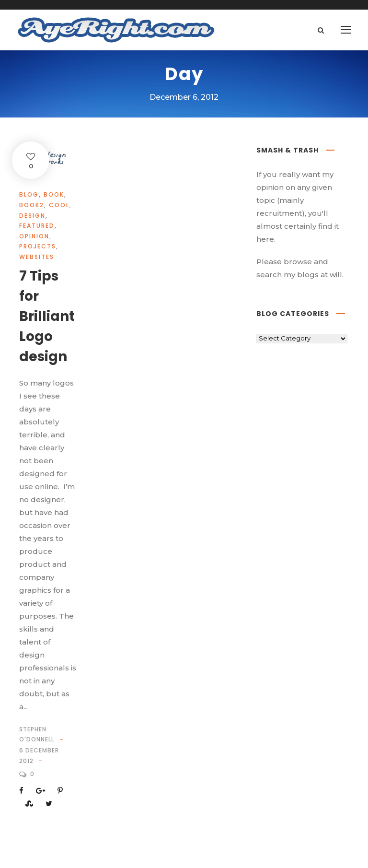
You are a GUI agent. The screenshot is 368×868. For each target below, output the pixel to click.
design (32, 216)
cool (59, 205)
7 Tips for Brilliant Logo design (47, 316)
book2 (32, 205)
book (54, 194)
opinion (34, 236)
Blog (29, 194)
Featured (37, 226)
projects (38, 246)
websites (37, 257)
